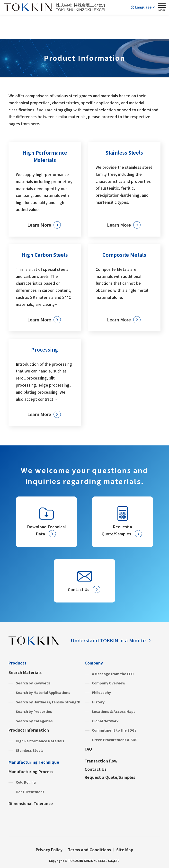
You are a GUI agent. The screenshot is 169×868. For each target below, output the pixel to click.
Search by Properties (34, 711)
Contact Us (96, 769)
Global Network (105, 721)
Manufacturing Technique (34, 762)
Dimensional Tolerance (31, 803)
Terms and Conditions (89, 850)
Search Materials (25, 672)
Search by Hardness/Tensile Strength (48, 702)
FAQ (88, 749)
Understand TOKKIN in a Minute (108, 640)
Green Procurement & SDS (115, 740)
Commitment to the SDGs (114, 730)
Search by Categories (34, 721)
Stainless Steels (30, 750)
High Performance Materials (40, 741)
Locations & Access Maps (114, 711)
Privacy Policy (49, 850)
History (98, 702)
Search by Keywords (33, 683)
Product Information (29, 730)
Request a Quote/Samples (110, 777)
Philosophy (101, 692)
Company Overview (109, 683)
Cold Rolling (26, 782)
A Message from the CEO (113, 674)
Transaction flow (101, 761)
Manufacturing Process (31, 771)
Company (94, 663)
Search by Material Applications (43, 692)
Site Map (125, 850)
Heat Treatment (30, 792)
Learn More (39, 225)
